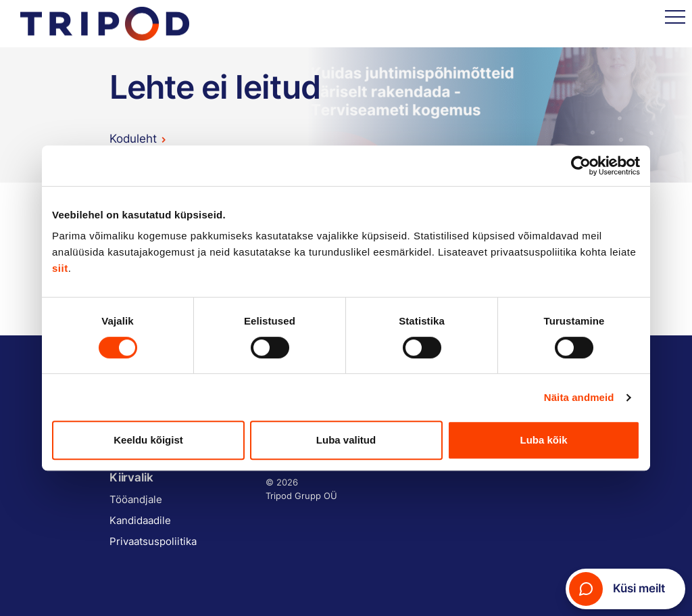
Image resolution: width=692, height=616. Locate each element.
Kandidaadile (140, 520)
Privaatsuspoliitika (153, 541)
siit (60, 268)
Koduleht (133, 139)
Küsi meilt (617, 589)
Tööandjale (136, 499)
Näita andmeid (579, 397)
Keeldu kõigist (148, 440)
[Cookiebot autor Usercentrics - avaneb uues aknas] (581, 166)
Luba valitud (346, 440)
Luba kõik (543, 440)
